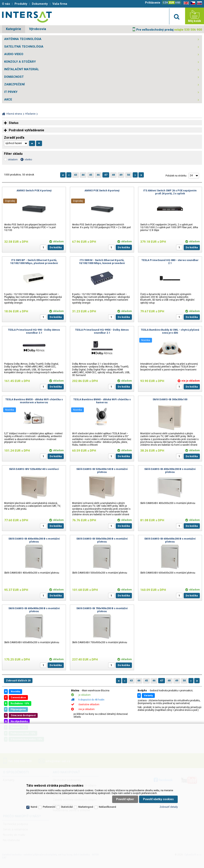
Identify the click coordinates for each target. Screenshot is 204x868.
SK (199, 3)
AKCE (8, 99)
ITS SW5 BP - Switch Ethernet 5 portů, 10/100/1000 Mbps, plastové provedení (34, 262)
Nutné (34, 807)
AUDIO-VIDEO (14, 54)
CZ (192, 3)
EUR (172, 2)
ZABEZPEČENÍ (14, 84)
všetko (28, 159)
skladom (13, 159)
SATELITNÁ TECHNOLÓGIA (24, 47)
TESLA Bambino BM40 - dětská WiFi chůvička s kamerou (102, 401)
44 (83, 175)
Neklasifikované (107, 807)
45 (91, 175)
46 (98, 175)
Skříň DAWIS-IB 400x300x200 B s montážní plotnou (170, 471)
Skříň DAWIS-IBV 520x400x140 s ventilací (34, 469)
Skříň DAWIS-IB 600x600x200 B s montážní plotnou (170, 540)
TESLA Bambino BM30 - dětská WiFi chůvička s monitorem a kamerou (34, 401)
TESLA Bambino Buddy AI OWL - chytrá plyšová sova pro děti (170, 331)
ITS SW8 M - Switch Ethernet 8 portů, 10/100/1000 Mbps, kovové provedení (102, 262)
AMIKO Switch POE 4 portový (34, 190)
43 (76, 175)
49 (121, 175)
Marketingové (86, 807)
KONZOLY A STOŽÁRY (20, 62)
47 (106, 175)
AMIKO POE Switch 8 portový (102, 190)
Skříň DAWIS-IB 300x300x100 (170, 399)
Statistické (67, 807)
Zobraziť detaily (169, 807)
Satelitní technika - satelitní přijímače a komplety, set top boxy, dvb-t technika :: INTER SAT (27, 17)
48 (113, 175)
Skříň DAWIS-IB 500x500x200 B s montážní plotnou (102, 540)
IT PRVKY (11, 92)
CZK (165, 2)
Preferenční (49, 807)
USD (178, 2)
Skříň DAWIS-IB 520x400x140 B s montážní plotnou (102, 471)
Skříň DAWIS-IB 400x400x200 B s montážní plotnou (34, 540)
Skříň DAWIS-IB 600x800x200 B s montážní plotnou (34, 610)
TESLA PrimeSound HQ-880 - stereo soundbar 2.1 (170, 262)
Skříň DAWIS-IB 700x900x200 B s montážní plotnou (102, 610)
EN (185, 3)
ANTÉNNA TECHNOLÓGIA (23, 39)
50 (128, 175)
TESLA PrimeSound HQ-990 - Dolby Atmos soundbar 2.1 (34, 331)
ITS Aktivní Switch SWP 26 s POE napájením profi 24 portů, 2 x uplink (170, 192)
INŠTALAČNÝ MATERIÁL (22, 69)
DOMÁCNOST (14, 77)
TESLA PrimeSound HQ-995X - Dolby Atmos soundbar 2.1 (102, 331)
